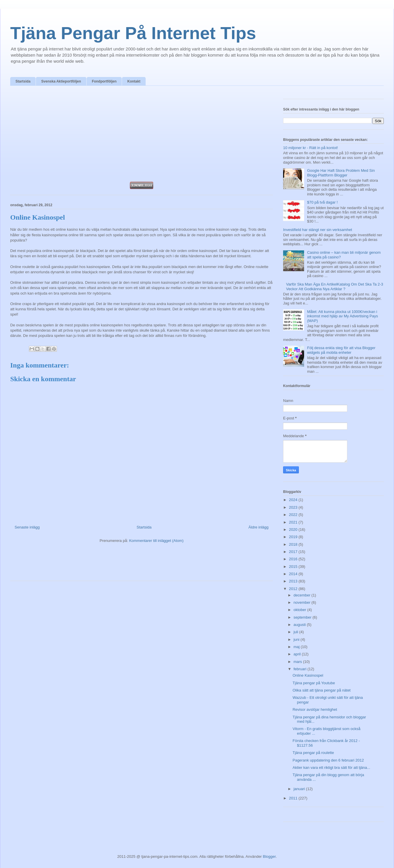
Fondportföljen (104, 81)
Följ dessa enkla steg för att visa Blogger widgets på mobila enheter (341, 350)
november (303, 602)
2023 (294, 507)
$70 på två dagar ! (322, 202)
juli (297, 632)
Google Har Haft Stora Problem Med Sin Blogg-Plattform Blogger (341, 173)
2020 (294, 530)
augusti (300, 625)
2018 (294, 544)
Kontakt (134, 81)
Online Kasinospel (308, 675)
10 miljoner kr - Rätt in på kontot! (311, 148)
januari (300, 789)
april (298, 654)
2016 (294, 559)
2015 (294, 567)
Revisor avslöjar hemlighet (315, 709)
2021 (294, 522)
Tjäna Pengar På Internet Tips (133, 33)
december (303, 595)
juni (297, 639)
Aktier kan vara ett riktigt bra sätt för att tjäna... (331, 768)
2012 (294, 589)
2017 (294, 552)
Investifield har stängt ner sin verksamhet (318, 230)
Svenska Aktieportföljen (61, 81)
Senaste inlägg (27, 527)
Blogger (269, 856)
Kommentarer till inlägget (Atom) (156, 541)
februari (301, 669)
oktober (300, 610)
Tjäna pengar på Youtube (314, 683)
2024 (294, 500)
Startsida (23, 81)
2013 (294, 581)
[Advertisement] (142, 135)
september (303, 617)
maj (297, 647)
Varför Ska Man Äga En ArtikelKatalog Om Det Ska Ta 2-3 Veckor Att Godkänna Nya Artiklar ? (335, 287)
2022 (294, 515)
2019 (294, 537)
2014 (294, 574)
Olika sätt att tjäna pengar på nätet (321, 690)
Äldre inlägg (258, 527)
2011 (294, 798)
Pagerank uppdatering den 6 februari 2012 (328, 760)
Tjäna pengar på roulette (313, 753)
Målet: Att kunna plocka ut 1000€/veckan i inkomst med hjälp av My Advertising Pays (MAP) (342, 316)
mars (298, 662)
